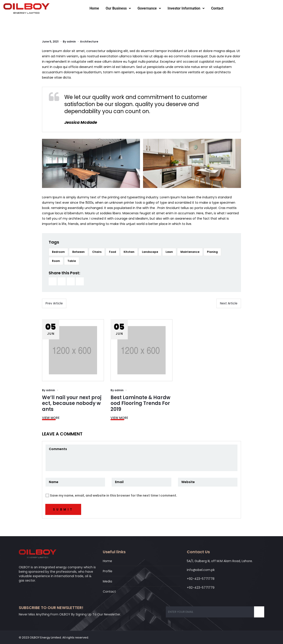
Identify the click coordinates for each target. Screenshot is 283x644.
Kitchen (129, 252)
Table (72, 261)
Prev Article (54, 303)
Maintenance (190, 252)
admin (71, 42)
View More (51, 418)
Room (56, 261)
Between (78, 252)
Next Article (229, 303)
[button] (118, 8)
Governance (149, 8)
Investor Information (186, 8)
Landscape (150, 252)
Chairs (97, 252)
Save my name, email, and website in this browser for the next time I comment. (114, 495)
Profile (108, 571)
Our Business (118, 8)
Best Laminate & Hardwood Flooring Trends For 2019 (141, 403)
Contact (217, 8)
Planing (212, 252)
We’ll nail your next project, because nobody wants (72, 403)
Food (113, 252)
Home (94, 8)
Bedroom (58, 252)
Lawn (169, 252)
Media (107, 581)
